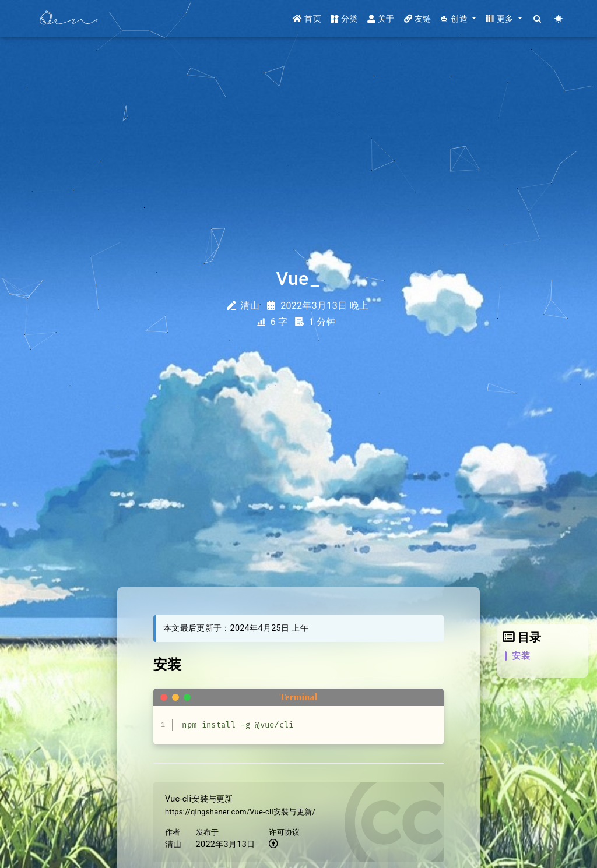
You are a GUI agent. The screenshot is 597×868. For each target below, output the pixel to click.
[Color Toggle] (559, 19)
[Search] (538, 19)
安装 (521, 656)
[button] (458, 19)
